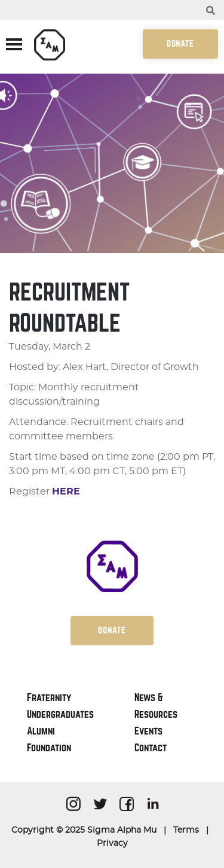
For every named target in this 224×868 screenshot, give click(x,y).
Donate (180, 44)
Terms (186, 830)
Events (148, 731)
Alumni (41, 731)
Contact (151, 748)
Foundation (49, 748)
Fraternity (49, 698)
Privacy (112, 843)
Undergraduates (60, 714)
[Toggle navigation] (14, 45)
